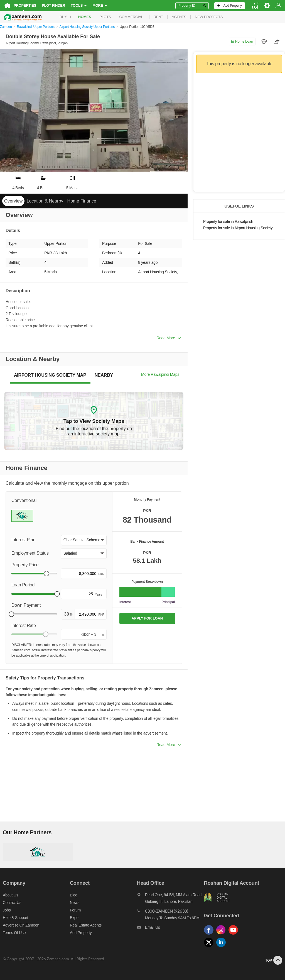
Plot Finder (53, 5)
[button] (84, 540)
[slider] (46, 574)
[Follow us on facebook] (210, 935)
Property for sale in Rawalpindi (228, 222)
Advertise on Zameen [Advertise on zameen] (21, 925)
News (75, 903)
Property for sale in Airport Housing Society (238, 228)
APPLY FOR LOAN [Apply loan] (147, 618)
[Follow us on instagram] (222, 935)
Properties (25, 5)
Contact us (12, 903)
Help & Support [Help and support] (15, 918)
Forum (75, 910)
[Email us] (170, 929)
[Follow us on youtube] (235, 935)
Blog (74, 895)
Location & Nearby (45, 201)
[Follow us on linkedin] (222, 947)
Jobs (7, 910)
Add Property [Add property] (81, 933)
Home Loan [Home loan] (242, 42)
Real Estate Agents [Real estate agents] (86, 925)
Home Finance (82, 201)
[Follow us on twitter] (210, 947)
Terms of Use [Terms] (14, 933)
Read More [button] (169, 338)
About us (10, 895)
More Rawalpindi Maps (160, 374)
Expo (74, 918)
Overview (13, 201)
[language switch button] (255, 6)
